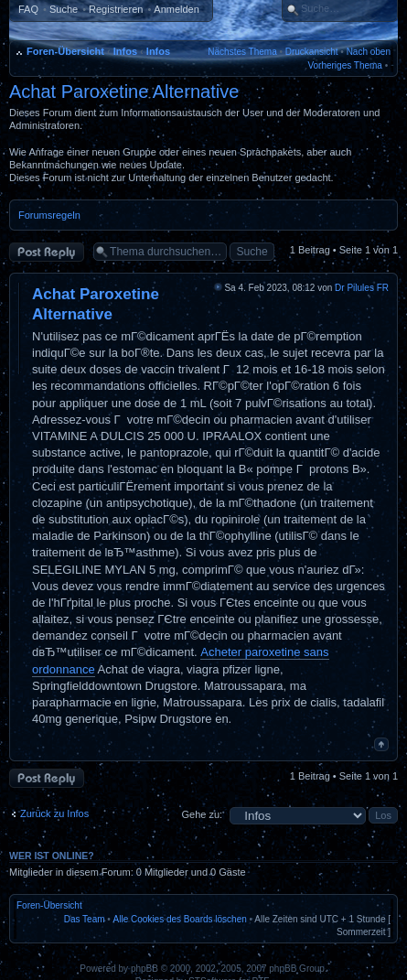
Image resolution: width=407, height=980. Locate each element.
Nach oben (369, 52)
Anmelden (177, 9)
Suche (64, 9)
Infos (125, 51)
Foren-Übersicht (65, 51)
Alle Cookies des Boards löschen (180, 919)
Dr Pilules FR (362, 288)
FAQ (28, 9)
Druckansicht (312, 52)
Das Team (85, 919)
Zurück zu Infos (54, 813)
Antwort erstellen (47, 252)
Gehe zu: (202, 814)
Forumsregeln (49, 215)
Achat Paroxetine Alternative (124, 92)
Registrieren (116, 9)
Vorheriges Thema (345, 65)
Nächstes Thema (242, 52)
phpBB (145, 969)
